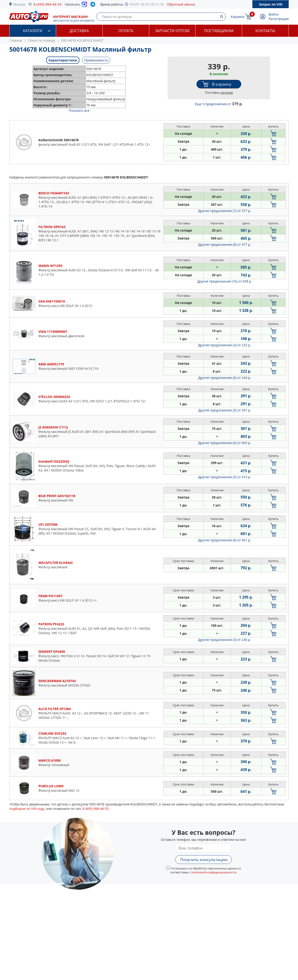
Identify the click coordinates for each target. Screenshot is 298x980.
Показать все (79, 110)
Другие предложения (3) (225, 345)
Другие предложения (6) (225, 378)
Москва (19, 4)
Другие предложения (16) (225, 281)
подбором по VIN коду (27, 809)
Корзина (237, 17)
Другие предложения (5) (225, 410)
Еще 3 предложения (219, 104)
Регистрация (279, 19)
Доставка (79, 31)
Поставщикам (219, 31)
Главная (16, 40)
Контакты (265, 31)
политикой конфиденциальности (214, 872)
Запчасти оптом (172, 31)
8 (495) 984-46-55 (48, 4)
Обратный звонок (181, 4)
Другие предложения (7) (225, 211)
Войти (274, 14)
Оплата (126, 31)
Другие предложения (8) (225, 244)
